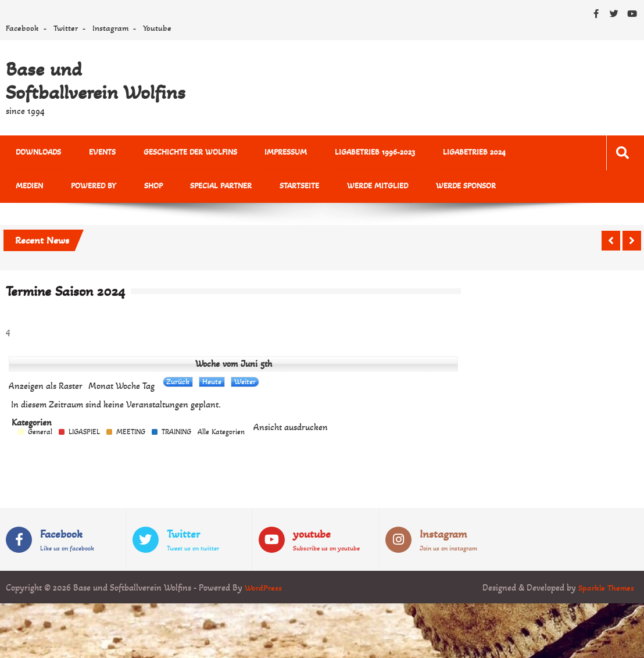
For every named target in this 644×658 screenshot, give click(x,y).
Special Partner (146, 189)
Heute (212, 385)
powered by (34, 189)
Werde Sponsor (366, 189)
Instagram (110, 28)
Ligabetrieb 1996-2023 (339, 153)
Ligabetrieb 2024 (430, 153)
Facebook (22, 28)
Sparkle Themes (605, 591)
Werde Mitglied (286, 189)
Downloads (34, 153)
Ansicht (291, 431)
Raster (46, 389)
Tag (149, 389)
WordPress (264, 591)
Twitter (66, 28)
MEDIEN (495, 153)
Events (90, 153)
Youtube (157, 28)
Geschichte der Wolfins (170, 153)
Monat (101, 389)
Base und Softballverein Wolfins (96, 81)
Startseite (216, 189)
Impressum (258, 153)
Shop (86, 189)
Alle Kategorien (221, 436)
